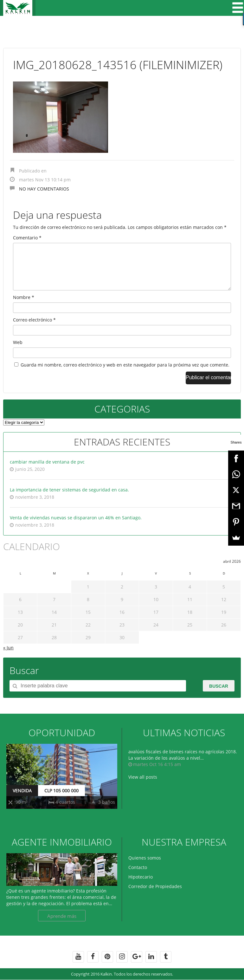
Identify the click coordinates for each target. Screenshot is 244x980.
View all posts (143, 787)
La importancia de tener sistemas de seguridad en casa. (69, 500)
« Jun (8, 658)
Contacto (138, 877)
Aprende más (62, 926)
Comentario (27, 238)
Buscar (219, 696)
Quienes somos (145, 868)
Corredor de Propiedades (155, 896)
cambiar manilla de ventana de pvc (47, 472)
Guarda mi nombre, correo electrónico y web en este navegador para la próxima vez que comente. (125, 375)
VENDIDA (22, 801)
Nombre (24, 307)
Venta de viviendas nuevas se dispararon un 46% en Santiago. (76, 528)
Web (18, 352)
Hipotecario (141, 887)
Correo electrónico (34, 330)
